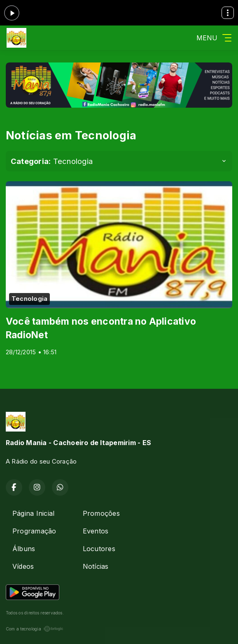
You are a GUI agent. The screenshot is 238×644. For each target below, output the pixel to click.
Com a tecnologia (35, 629)
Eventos (96, 531)
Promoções (101, 513)
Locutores (99, 549)
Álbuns (24, 549)
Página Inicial (33, 513)
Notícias (96, 566)
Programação (34, 531)
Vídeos (23, 566)
